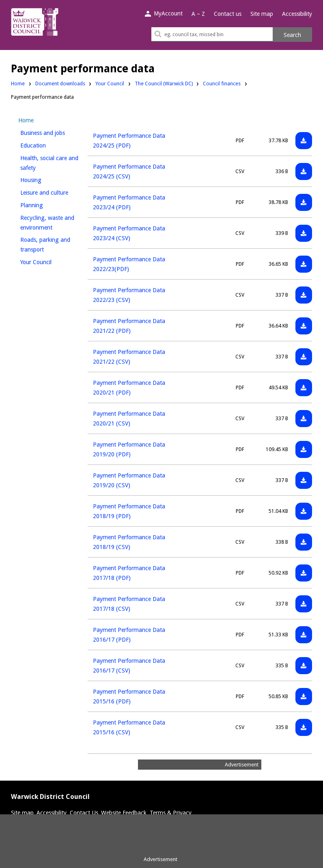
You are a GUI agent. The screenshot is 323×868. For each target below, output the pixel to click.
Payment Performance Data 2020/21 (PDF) (129, 388)
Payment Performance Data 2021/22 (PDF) (129, 326)
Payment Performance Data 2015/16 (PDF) (129, 697)
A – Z (198, 14)
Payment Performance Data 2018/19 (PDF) (129, 511)
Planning (45, 204)
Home (18, 84)
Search (292, 35)
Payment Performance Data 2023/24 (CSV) (129, 233)
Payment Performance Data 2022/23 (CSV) (129, 295)
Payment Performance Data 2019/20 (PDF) (129, 449)
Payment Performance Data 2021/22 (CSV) (129, 357)
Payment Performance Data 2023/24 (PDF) (129, 202)
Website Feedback (124, 813)
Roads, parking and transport (46, 245)
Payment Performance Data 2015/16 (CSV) (129, 727)
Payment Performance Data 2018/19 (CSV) (129, 542)
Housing (44, 179)
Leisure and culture (52, 192)
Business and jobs (52, 132)
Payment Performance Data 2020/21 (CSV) (129, 419)
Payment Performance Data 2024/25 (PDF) (129, 141)
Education (47, 144)
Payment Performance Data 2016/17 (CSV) (129, 666)
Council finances (222, 83)
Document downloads (60, 84)
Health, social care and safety (49, 163)
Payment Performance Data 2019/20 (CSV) (129, 480)
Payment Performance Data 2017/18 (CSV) (129, 604)
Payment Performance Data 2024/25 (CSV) (129, 171)
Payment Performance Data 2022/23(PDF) (129, 264)
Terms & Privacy (171, 813)
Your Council (110, 83)
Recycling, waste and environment (50, 223)
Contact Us (84, 813)
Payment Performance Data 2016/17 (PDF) (129, 635)
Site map (262, 14)
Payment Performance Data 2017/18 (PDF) (129, 573)
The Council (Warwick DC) (164, 83)
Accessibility (297, 14)
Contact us (228, 14)
